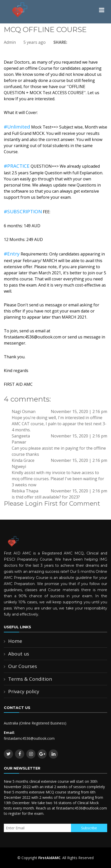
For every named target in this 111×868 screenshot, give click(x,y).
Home (15, 641)
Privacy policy (24, 691)
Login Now (16, 516)
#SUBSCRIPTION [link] (23, 211)
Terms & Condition (30, 679)
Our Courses (23, 666)
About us (19, 654)
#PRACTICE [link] (17, 166)
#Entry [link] (12, 254)
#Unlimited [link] (17, 127)
